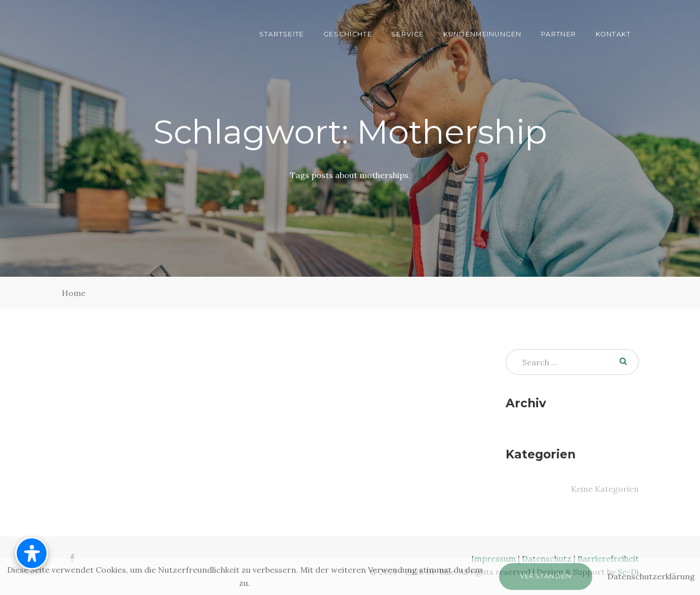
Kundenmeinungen (483, 34)
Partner (559, 34)
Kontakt (613, 34)
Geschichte (348, 34)
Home (74, 293)
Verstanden (546, 576)
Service (407, 34)
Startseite (282, 34)
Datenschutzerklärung (651, 576)
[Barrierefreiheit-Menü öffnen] (32, 553)
